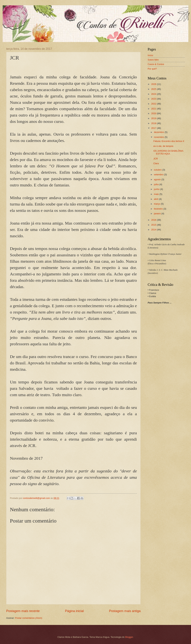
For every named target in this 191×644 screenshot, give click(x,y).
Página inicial (74, 611)
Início (150, 55)
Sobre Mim (153, 60)
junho (157, 189)
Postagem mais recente (23, 611)
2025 (154, 89)
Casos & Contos (156, 64)
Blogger (129, 637)
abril (156, 199)
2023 (154, 99)
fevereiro (159, 209)
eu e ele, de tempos (163, 146)
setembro (159, 175)
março (157, 204)
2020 (154, 113)
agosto (158, 179)
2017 (154, 128)
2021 (154, 109)
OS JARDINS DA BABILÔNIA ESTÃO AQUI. (168, 152)
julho (157, 184)
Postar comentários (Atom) (29, 618)
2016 (154, 220)
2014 (154, 230)
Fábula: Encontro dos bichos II (169, 141)
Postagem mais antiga (125, 611)
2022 (154, 104)
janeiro (158, 214)
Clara (156, 163)
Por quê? (152, 69)
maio (157, 194)
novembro (159, 137)
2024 (154, 94)
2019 (154, 118)
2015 (154, 225)
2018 (154, 123)
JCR (156, 159)
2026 (154, 84)
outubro (158, 170)
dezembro (159, 132)
